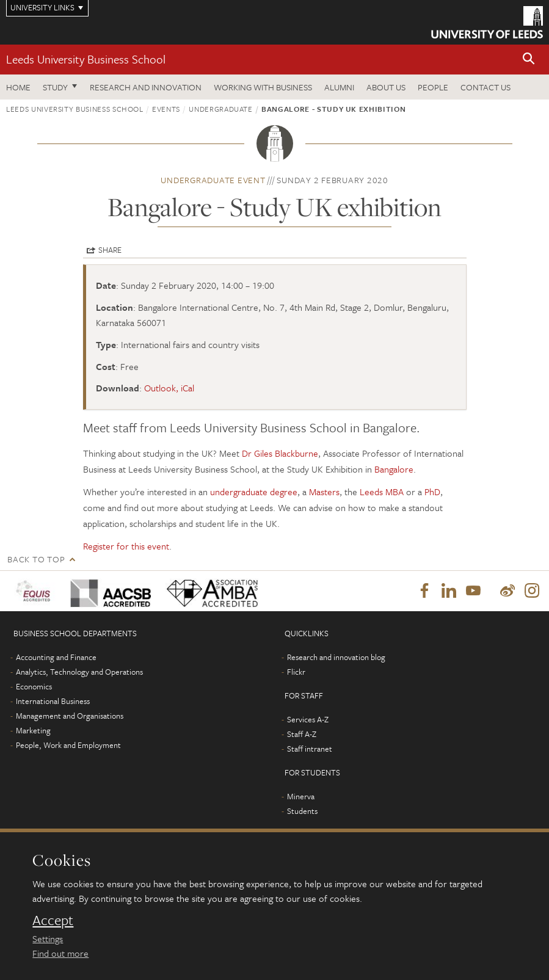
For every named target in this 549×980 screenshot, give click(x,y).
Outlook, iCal (169, 388)
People (433, 87)
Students (302, 811)
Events (166, 109)
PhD (432, 492)
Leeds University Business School (86, 59)
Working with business (263, 87)
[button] (529, 60)
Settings (48, 938)
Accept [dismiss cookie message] (53, 920)
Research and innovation (146, 87)
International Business (53, 701)
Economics (34, 686)
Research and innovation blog (336, 657)
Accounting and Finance (56, 657)
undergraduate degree (254, 492)
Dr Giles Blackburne (280, 453)
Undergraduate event (213, 180)
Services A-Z (308, 719)
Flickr (296, 672)
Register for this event (126, 546)
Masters (324, 492)
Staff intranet (310, 749)
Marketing (33, 730)
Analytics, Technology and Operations (79, 672)
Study (55, 87)
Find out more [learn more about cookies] (60, 953)
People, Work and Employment (68, 745)
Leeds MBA (382, 492)
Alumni (339, 87)
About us (386, 87)
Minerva (301, 796)
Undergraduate (220, 109)
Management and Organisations (70, 716)
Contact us (485, 87)
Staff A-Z (302, 734)
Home (18, 87)
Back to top (36, 559)
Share (110, 250)
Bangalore (394, 469)
